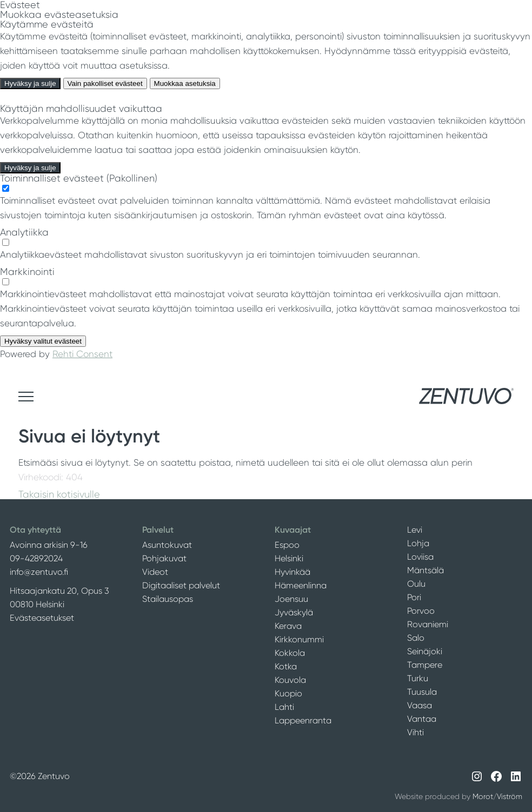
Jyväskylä (294, 612)
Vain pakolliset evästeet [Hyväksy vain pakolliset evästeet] (105, 83)
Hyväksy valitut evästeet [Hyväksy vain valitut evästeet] (43, 341)
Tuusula (422, 692)
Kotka (286, 666)
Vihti (415, 732)
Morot (483, 796)
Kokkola (290, 653)
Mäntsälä (425, 570)
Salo (416, 638)
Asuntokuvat (167, 545)
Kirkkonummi (299, 639)
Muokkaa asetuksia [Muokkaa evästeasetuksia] (185, 83)
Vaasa (420, 705)
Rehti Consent (82, 354)
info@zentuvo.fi (39, 572)
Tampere (425, 665)
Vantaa (422, 719)
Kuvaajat (293, 530)
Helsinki (289, 558)
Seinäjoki (425, 651)
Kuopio (288, 693)
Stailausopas (168, 599)
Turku (418, 678)
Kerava (288, 626)
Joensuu (291, 599)
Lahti (284, 707)
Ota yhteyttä (35, 530)
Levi (415, 530)
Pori (414, 597)
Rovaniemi (428, 624)
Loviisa (420, 557)
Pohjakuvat (164, 558)
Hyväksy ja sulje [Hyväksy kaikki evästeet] (30, 83)
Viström (510, 796)
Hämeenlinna (301, 585)
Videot (155, 572)
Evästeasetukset (42, 618)
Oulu (416, 584)
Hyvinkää (292, 572)
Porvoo (421, 611)
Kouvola (290, 680)
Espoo (287, 545)
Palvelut (158, 530)
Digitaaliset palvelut (181, 585)
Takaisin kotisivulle (59, 494)
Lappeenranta (303, 720)
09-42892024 (36, 558)
